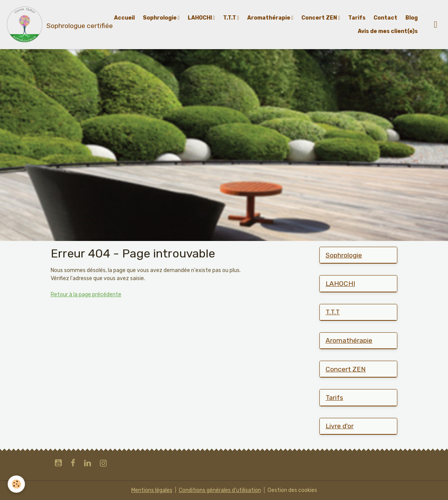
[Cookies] (16, 484)
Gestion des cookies (292, 490)
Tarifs (357, 18)
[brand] (51, 25)
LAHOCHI (200, 18)
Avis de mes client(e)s (388, 31)
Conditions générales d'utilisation (220, 490)
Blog (412, 18)
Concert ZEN (320, 18)
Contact (385, 18)
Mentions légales (152, 490)
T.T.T (230, 18)
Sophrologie (160, 18)
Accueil (124, 18)
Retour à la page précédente (86, 295)
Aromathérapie (269, 18)
